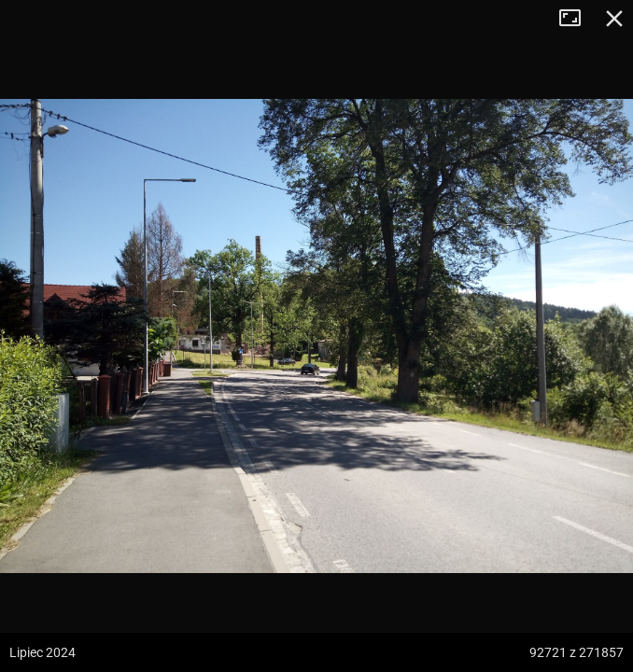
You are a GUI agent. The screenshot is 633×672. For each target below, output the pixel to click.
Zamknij (614, 19)
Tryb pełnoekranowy (577, 19)
